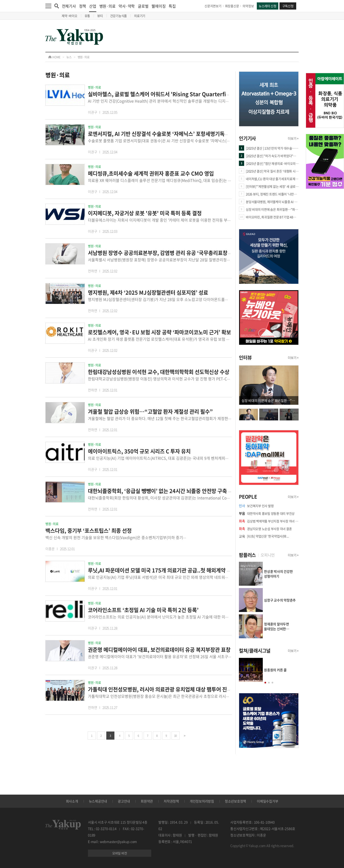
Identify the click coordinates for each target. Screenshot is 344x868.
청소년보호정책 (235, 801)
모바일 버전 (120, 853)
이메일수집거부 (267, 801)
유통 (87, 16)
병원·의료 (107, 6)
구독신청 (288, 6)
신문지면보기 (213, 6)
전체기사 (69, 6)
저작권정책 (171, 801)
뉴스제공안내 (98, 801)
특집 (172, 6)
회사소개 (72, 801)
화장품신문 (232, 6)
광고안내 (124, 801)
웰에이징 (159, 6)
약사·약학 (127, 6)
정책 (83, 6)
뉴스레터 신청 (267, 6)
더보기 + (293, 138)
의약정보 (248, 6)
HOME (54, 57)
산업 (93, 8)
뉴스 (69, 57)
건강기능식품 (119, 16)
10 (175, 736)
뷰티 (100, 16)
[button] (265, 683)
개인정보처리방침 (202, 801)
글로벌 (143, 6)
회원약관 (147, 801)
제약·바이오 (70, 16)
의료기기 (140, 16)
